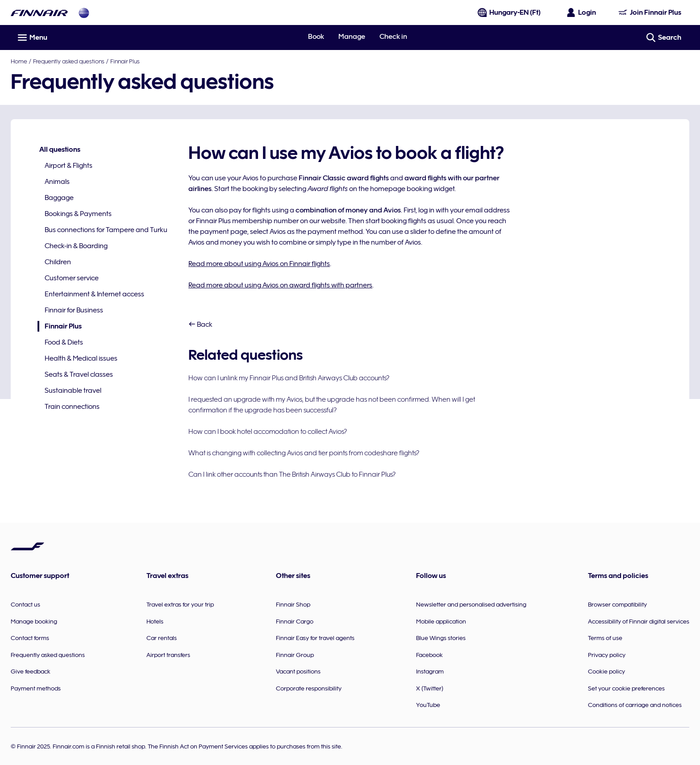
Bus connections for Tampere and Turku (106, 230)
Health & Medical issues (81, 358)
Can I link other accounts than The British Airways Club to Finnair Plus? (292, 474)
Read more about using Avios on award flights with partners (280, 285)
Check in (393, 37)
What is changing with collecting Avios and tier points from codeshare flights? (304, 453)
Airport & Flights (69, 166)
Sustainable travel (73, 391)
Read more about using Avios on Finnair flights (259, 264)
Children (58, 262)
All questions (60, 150)
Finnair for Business (74, 310)
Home (19, 61)
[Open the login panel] (582, 12)
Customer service (72, 278)
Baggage (59, 198)
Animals (57, 182)
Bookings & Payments (78, 214)
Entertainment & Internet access (94, 294)
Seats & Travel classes (79, 374)
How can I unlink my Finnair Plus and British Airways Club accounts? (289, 378)
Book (316, 37)
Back (200, 324)
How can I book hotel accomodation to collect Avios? (268, 432)
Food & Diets (64, 342)
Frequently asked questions (69, 61)
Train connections (72, 407)
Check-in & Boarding (76, 246)
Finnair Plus (125, 61)
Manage (352, 37)
